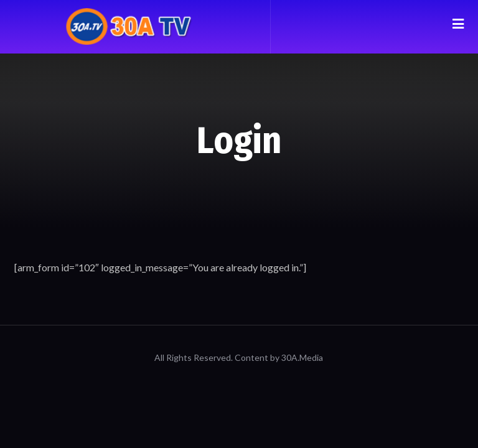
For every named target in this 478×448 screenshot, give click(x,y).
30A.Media (302, 357)
